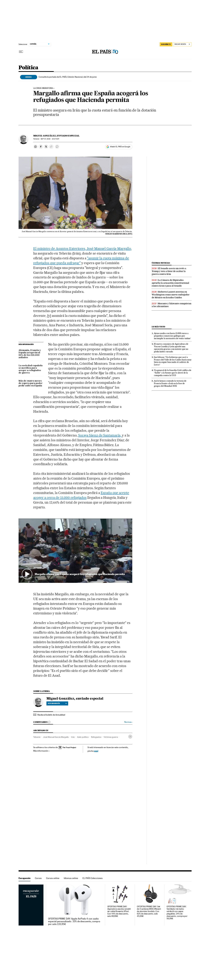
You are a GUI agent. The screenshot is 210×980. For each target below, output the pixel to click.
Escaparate (24, 878)
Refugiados (96, 737)
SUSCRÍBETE (166, 44)
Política (28, 68)
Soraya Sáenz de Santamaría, (100, 435)
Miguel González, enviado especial (56, 136)
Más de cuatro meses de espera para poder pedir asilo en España (31, 383)
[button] (75, 551)
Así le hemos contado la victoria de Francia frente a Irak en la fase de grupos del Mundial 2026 (170, 383)
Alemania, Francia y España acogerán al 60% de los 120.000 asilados (30, 354)
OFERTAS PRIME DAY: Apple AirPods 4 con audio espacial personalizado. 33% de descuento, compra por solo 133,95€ (74, 921)
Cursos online (53, 878)
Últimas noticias (161, 263)
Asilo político (83, 737)
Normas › (128, 722)
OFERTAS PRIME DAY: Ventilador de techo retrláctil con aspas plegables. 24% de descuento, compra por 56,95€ (177, 913)
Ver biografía (57, 703)
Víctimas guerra (111, 737)
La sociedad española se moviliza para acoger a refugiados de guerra (31, 369)
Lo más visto (158, 327)
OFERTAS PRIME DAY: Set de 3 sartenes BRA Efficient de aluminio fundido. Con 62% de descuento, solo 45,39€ (149, 911)
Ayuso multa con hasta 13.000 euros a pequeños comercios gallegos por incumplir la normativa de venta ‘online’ (172, 336)
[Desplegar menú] (21, 52)
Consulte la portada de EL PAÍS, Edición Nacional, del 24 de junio (68, 77)
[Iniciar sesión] (182, 44)
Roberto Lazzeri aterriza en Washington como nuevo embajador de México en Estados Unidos (171, 295)
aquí (96, 751)
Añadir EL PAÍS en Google (120, 147)
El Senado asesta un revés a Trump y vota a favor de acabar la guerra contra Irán (169, 271)
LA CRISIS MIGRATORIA (43, 88)
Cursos (38, 878)
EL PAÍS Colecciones (93, 878)
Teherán (37, 737)
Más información (41, 751)
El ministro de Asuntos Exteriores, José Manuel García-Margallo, (82, 249)
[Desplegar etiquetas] (130, 737)
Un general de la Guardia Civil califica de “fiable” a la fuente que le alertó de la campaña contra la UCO (173, 373)
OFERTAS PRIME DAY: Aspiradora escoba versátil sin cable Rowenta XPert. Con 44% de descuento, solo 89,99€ (119, 911)
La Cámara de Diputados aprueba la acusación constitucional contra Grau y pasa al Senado (170, 283)
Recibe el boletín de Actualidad (51, 715)
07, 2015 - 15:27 (50, 139)
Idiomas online (71, 878)
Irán (73, 737)
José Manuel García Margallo (56, 737)
